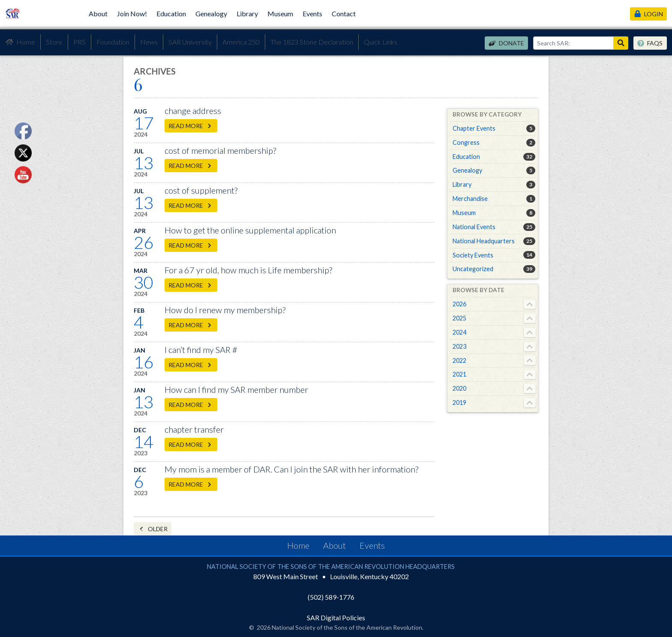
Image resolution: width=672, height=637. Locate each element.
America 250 (241, 42)
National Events (474, 227)
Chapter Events (474, 128)
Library (247, 13)
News (149, 42)
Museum (280, 13)
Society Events (473, 255)
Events (312, 13)
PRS (79, 42)
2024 (459, 332)
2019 (459, 402)
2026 (459, 304)
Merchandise (470, 199)
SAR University (190, 42)
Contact (344, 13)
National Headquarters (484, 241)
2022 (459, 360)
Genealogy (211, 13)
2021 (459, 374)
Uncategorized (473, 269)
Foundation (113, 42)
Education (171, 13)
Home (20, 42)
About (98, 13)
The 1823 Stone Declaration (312, 42)
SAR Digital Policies (336, 618)
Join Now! (132, 13)
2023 (459, 346)
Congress (466, 142)
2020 (459, 388)
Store (54, 42)
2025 (459, 318)
